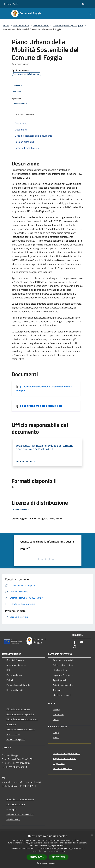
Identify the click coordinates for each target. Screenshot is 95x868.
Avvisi (56, 719)
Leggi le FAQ (59, 763)
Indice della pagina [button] (24, 114)
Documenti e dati (41, 25)
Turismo (57, 690)
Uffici (9, 670)
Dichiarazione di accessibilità (20, 814)
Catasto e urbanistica (63, 685)
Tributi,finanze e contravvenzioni (22, 719)
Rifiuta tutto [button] (59, 857)
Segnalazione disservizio (64, 758)
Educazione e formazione (18, 709)
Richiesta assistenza (62, 768)
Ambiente (11, 724)
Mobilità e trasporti (62, 695)
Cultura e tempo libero (63, 665)
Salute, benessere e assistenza (21, 729)
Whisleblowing (13, 819)
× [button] (92, 835)
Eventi (56, 738)
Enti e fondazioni (14, 675)
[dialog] (47, 850)
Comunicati (58, 714)
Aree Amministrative (16, 665)
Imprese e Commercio (63, 675)
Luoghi (56, 733)
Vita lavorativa (60, 670)
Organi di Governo (15, 660)
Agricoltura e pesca (15, 739)
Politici (10, 680)
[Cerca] (89, 13)
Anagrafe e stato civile (63, 660)
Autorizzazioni (13, 734)
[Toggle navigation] (6, 13)
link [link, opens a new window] (64, 851)
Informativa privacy (16, 804)
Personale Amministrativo (19, 685)
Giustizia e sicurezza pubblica (20, 714)
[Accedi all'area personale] (83, 4)
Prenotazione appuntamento (66, 753)
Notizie (56, 709)
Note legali (12, 809)
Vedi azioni (19, 92)
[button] (48, 863)
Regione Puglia (11, 4)
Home (6, 25)
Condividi (18, 86)
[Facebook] (75, 643)
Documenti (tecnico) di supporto (68, 25)
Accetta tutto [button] (37, 857)
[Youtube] (82, 643)
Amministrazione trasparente (20, 799)
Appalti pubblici (60, 680)
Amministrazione (21, 25)
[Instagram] (75, 646)
